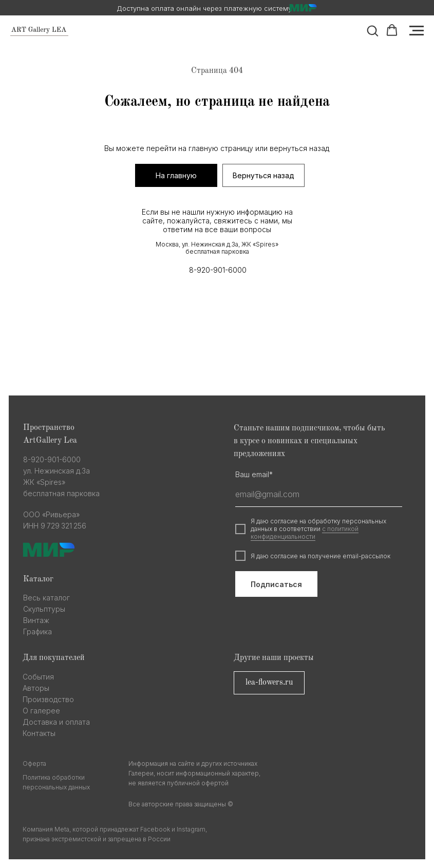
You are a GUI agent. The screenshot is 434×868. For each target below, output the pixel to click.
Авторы (36, 688)
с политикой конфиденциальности (305, 533)
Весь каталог (46, 598)
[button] (372, 30)
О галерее (41, 711)
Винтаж (36, 620)
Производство (48, 699)
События (38, 677)
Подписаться (276, 584)
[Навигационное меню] (417, 31)
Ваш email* (254, 474)
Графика (37, 631)
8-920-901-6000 (218, 270)
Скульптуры (44, 609)
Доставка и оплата (56, 722)
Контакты (39, 733)
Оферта (34, 763)
